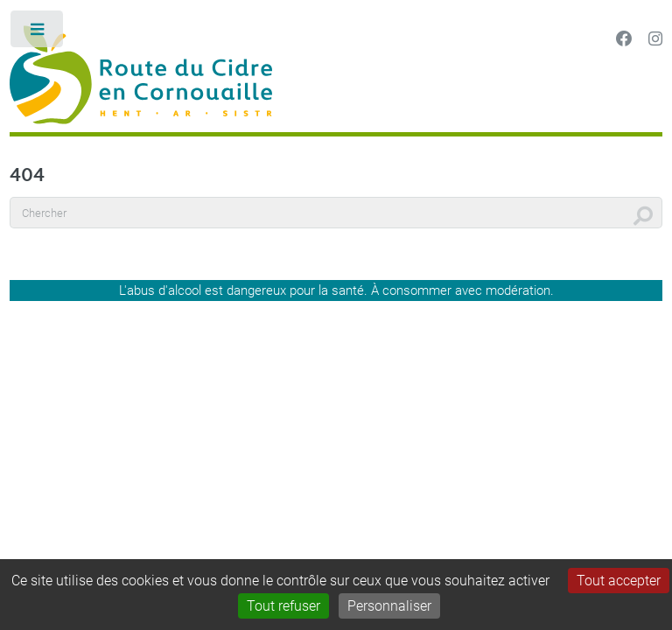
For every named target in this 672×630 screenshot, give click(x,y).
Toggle (38, 33)
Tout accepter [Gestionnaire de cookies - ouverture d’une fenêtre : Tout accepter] (619, 581)
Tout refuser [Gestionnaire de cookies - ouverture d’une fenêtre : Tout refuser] (283, 606)
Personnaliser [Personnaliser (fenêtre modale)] (389, 606)
